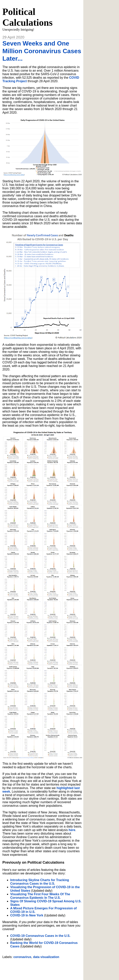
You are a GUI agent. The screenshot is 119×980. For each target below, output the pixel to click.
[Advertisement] (48, 968)
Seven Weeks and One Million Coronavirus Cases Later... (42, 51)
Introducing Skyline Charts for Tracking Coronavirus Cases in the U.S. (40, 882)
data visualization (46, 957)
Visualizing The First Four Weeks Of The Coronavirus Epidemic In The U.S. (40, 896)
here (72, 830)
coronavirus (22, 957)
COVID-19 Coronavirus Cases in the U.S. (40, 936)
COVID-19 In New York (27, 915)
